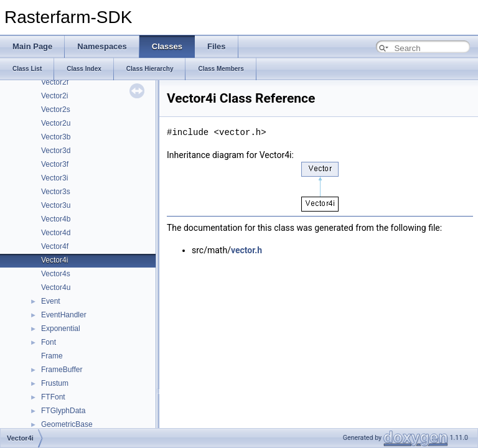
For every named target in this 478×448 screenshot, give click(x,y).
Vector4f (55, 246)
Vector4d (56, 233)
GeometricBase (67, 424)
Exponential (61, 329)
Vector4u (56, 287)
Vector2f (55, 82)
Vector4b (56, 219)
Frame (52, 356)
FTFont (53, 397)
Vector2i (54, 96)
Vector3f (55, 164)
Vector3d (56, 151)
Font (49, 342)
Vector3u (56, 205)
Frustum (55, 383)
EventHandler (64, 315)
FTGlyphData (63, 411)
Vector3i (54, 178)
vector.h (246, 250)
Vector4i (54, 260)
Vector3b (56, 137)
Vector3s (56, 192)
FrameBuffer (62, 370)
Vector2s (56, 110)
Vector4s (56, 274)
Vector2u (56, 123)
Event (51, 301)
